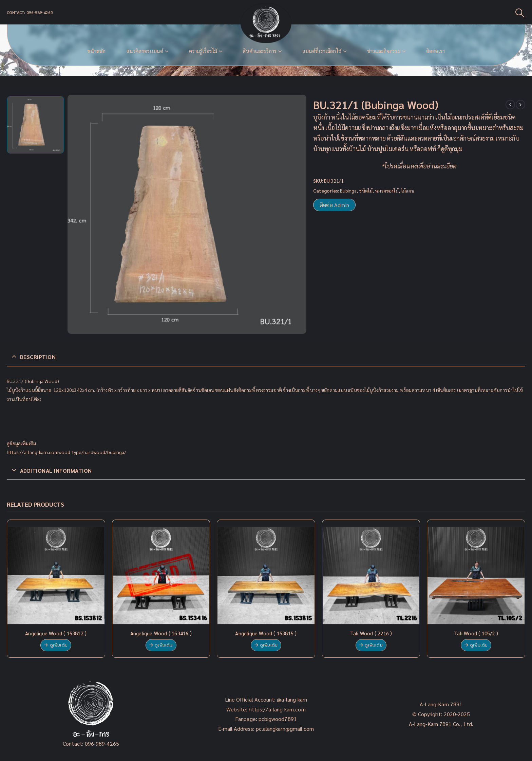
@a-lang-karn (292, 699)
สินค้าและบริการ (260, 51)
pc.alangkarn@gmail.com (284, 729)
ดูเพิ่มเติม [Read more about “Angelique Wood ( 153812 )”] (59, 645)
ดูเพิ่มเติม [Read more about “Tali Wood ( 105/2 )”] (479, 645)
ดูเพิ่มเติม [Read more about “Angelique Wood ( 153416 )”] (164, 645)
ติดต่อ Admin (334, 205)
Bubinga (348, 191)
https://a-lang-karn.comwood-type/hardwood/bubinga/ (67, 452)
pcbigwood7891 (278, 719)
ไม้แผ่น (408, 191)
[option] (35, 125)
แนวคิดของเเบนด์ (145, 51)
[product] (56, 576)
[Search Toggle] (520, 12)
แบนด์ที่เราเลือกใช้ (322, 51)
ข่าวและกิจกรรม (384, 51)
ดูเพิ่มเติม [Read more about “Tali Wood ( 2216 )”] (374, 645)
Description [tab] (38, 357)
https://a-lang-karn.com (277, 709)
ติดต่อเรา (435, 51)
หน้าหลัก (96, 51)
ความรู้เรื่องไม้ (203, 51)
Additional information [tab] (56, 470)
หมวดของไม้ (387, 191)
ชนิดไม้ (366, 191)
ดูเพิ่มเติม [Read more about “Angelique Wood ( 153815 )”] (269, 645)
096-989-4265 (102, 744)
